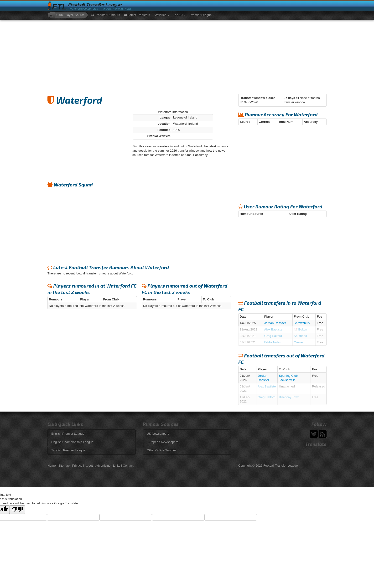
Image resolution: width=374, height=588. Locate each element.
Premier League (202, 15)
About (89, 466)
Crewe (298, 342)
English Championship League (72, 442)
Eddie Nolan (273, 342)
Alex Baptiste (273, 329)
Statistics (162, 15)
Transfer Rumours (106, 15)
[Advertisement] (187, 56)
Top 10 (179, 15)
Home (52, 466)
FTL (60, 7)
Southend (301, 336)
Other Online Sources (162, 450)
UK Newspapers (158, 434)
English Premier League (68, 434)
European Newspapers (162, 442)
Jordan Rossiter (275, 323)
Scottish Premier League (68, 450)
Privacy (77, 466)
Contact (128, 466)
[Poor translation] (17, 510)
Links (117, 466)
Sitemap (64, 466)
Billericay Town (289, 397)
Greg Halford (273, 336)
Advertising (103, 466)
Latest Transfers (137, 15)
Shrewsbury (302, 323)
